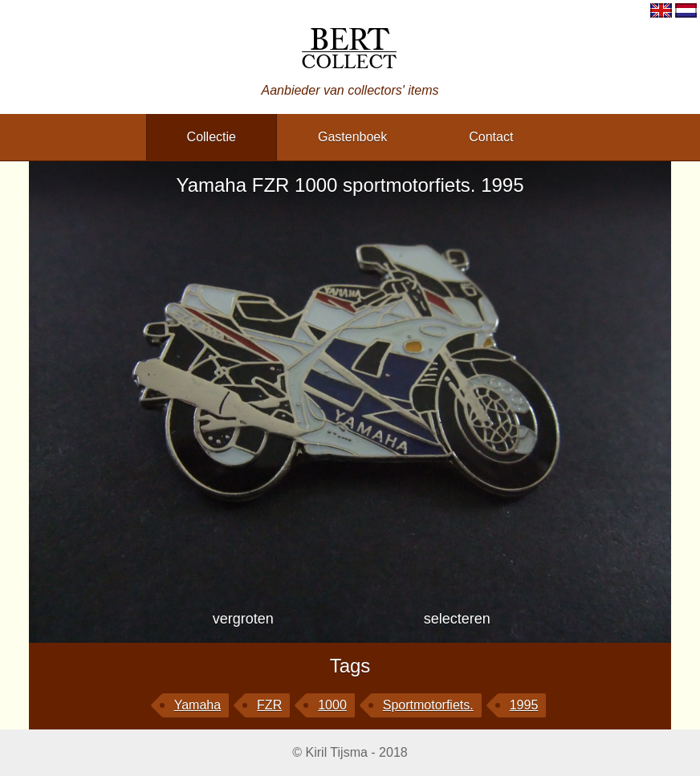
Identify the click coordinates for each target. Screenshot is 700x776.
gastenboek (352, 137)
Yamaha (197, 705)
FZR (269, 705)
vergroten (243, 619)
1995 (524, 705)
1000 (332, 705)
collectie (212, 137)
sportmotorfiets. (428, 705)
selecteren (457, 619)
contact (491, 137)
